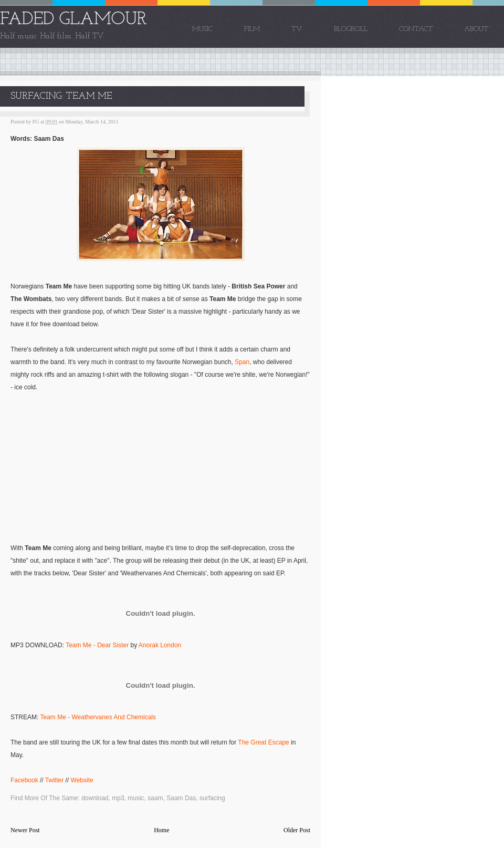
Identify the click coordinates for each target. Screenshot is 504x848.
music (136, 798)
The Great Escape (263, 742)
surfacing (212, 798)
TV (297, 29)
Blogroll (351, 29)
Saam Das (181, 798)
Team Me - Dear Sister (97, 645)
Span (242, 362)
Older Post (297, 830)
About (476, 29)
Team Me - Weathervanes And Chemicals (98, 717)
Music (202, 29)
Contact (416, 29)
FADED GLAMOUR (73, 20)
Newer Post (25, 830)
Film (252, 29)
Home (161, 830)
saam (155, 798)
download (95, 798)
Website (82, 780)
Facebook (24, 780)
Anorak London (160, 645)
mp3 (118, 798)
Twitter (54, 780)
